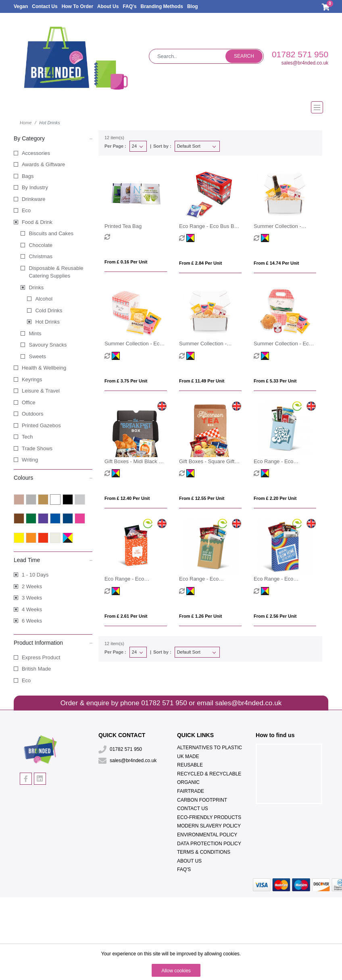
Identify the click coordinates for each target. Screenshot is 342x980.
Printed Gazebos (41, 425)
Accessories (36, 153)
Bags (28, 176)
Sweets (37, 356)
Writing (30, 460)
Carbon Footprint (202, 800)
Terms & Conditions (204, 852)
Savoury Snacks (48, 345)
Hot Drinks (47, 322)
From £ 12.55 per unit (202, 498)
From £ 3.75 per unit (126, 381)
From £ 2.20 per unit (275, 498)
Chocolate (41, 245)
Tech (27, 437)
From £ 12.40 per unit (127, 498)
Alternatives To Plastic (210, 748)
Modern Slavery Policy (209, 826)
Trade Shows (37, 448)
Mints (35, 333)
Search (244, 56)
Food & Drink (37, 222)
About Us (108, 6)
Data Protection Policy (209, 844)
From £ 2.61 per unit (126, 616)
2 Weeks (32, 586)
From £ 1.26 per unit (200, 616)
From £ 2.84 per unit (200, 263)
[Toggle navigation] (171, 107)
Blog (193, 6)
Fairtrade (191, 791)
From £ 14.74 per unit (276, 263)
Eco (26, 210)
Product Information (53, 642)
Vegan (21, 6)
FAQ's (129, 6)
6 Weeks (32, 621)
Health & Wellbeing (44, 368)
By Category (53, 138)
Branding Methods (162, 6)
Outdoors (32, 414)
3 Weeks (32, 598)
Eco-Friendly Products (209, 817)
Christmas (41, 256)
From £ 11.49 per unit (202, 381)
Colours (53, 477)
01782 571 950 (300, 54)
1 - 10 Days (35, 575)
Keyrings (32, 379)
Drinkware (34, 199)
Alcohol (44, 299)
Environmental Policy (207, 835)
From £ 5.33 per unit (275, 381)
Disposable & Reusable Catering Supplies (56, 272)
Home (26, 123)
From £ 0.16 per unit (126, 262)
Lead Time (53, 560)
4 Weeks (32, 609)
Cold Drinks (49, 310)
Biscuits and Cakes (51, 233)
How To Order (77, 6)
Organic (188, 782)
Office (29, 402)
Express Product (41, 657)
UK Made (188, 756)
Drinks (36, 287)
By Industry (35, 187)
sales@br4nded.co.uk (305, 63)
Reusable (190, 765)
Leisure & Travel (41, 391)
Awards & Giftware (43, 164)
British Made (36, 669)
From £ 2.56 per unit (275, 616)
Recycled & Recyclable (209, 774)
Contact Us (45, 6)
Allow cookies (176, 971)
